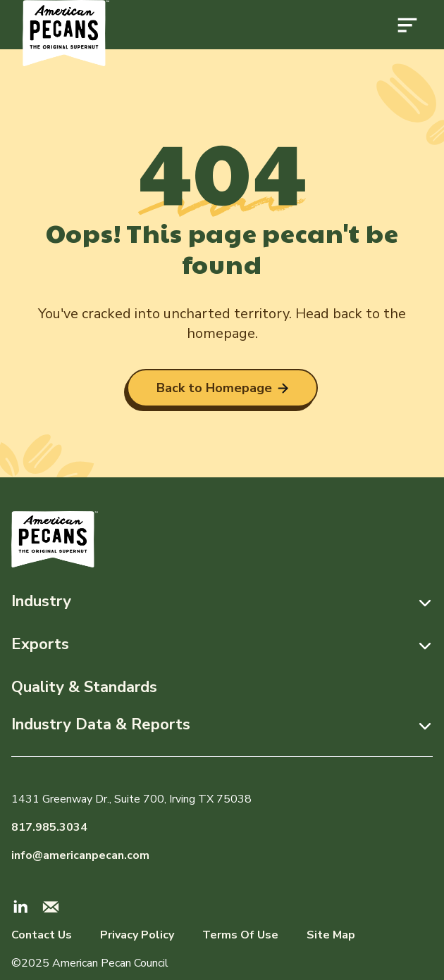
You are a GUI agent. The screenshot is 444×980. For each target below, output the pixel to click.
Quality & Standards (84, 687)
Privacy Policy (137, 935)
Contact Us (42, 935)
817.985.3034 (49, 827)
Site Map (331, 935)
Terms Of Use (240, 935)
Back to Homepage (222, 388)
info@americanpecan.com (80, 855)
